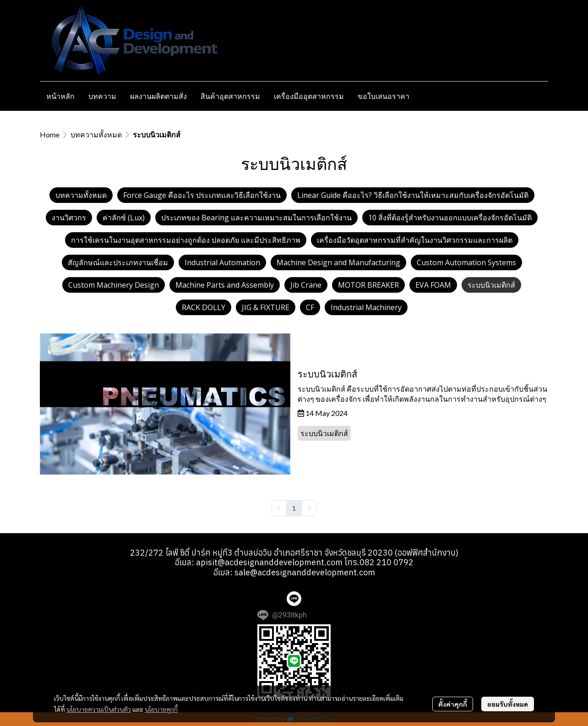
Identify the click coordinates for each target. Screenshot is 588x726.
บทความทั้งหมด (96, 134)
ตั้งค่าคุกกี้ (453, 704)
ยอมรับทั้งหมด (508, 704)
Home (50, 134)
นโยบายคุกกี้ (161, 709)
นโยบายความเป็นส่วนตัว (99, 709)
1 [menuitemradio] (294, 508)
